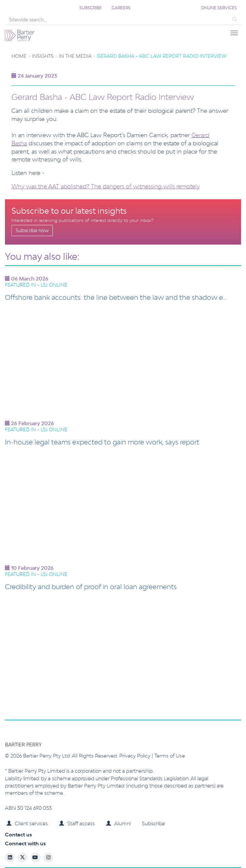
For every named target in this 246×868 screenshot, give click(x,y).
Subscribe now (32, 230)
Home (19, 56)
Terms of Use (170, 756)
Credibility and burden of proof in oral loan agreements (91, 587)
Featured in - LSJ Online (36, 285)
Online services (219, 8)
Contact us (18, 835)
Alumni (118, 823)
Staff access (77, 823)
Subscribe (91, 8)
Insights (43, 56)
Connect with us (25, 844)
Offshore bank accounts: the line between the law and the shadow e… (116, 297)
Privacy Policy (135, 756)
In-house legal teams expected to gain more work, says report (102, 442)
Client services (27, 823)
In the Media (75, 56)
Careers (121, 8)
